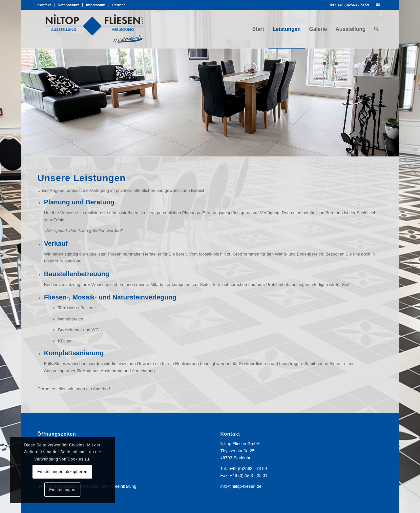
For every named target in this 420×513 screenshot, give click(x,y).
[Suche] (376, 29)
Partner (119, 5)
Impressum (96, 5)
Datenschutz (68, 5)
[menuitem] (46, 5)
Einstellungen (62, 490)
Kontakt (44, 5)
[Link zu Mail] (378, 5)
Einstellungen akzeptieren (62, 472)
